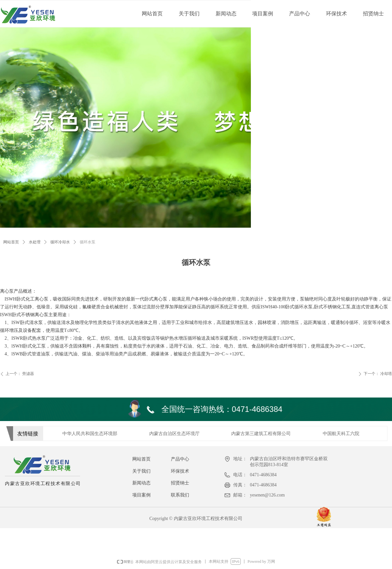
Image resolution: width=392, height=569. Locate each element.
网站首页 (11, 242)
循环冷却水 (60, 242)
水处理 (35, 242)
